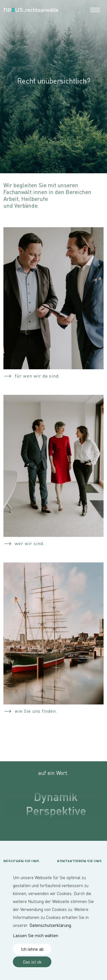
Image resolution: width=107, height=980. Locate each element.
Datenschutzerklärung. (51, 925)
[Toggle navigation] (95, 9)
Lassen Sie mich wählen (36, 935)
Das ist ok (32, 962)
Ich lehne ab (32, 949)
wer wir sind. (30, 543)
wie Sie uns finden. (36, 711)
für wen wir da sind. (37, 376)
